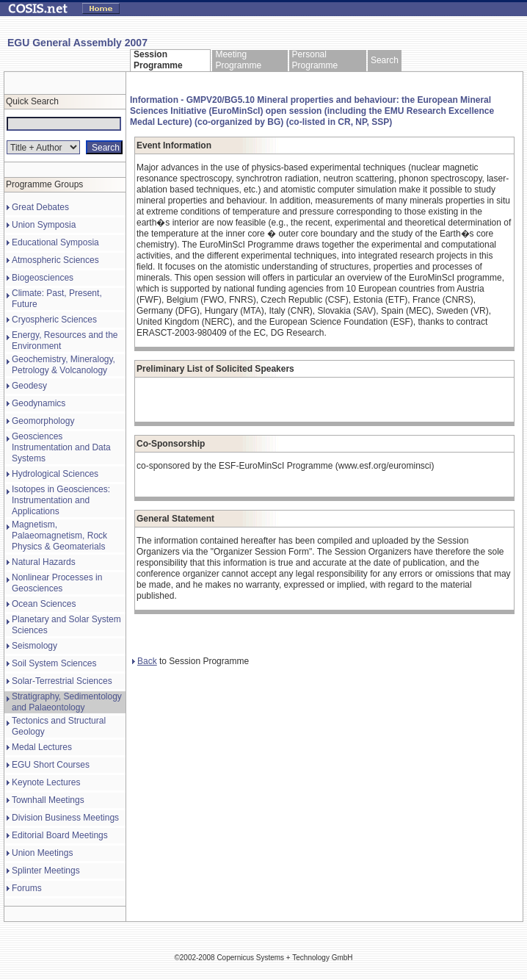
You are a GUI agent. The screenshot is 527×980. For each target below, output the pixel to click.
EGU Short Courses (51, 765)
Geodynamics (39, 403)
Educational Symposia (55, 242)
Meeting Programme (238, 60)
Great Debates (40, 207)
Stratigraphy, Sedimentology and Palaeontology (67, 702)
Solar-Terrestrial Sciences (62, 681)
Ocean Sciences (44, 604)
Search (385, 60)
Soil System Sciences (54, 663)
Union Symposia (44, 225)
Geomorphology (43, 421)
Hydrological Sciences (55, 474)
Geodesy (29, 386)
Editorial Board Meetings (60, 835)
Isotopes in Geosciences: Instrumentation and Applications (61, 500)
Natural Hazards (44, 562)
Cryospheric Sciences (54, 320)
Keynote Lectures (46, 782)
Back (145, 661)
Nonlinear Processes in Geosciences (57, 583)
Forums (27, 888)
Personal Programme (315, 60)
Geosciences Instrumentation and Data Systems (61, 447)
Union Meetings (42, 853)
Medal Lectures (42, 747)
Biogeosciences (43, 278)
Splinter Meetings (46, 871)
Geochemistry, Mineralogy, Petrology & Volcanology (63, 365)
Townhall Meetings (48, 800)
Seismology (34, 646)
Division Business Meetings (65, 818)
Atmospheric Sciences (55, 260)
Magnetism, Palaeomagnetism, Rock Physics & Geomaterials (59, 536)
